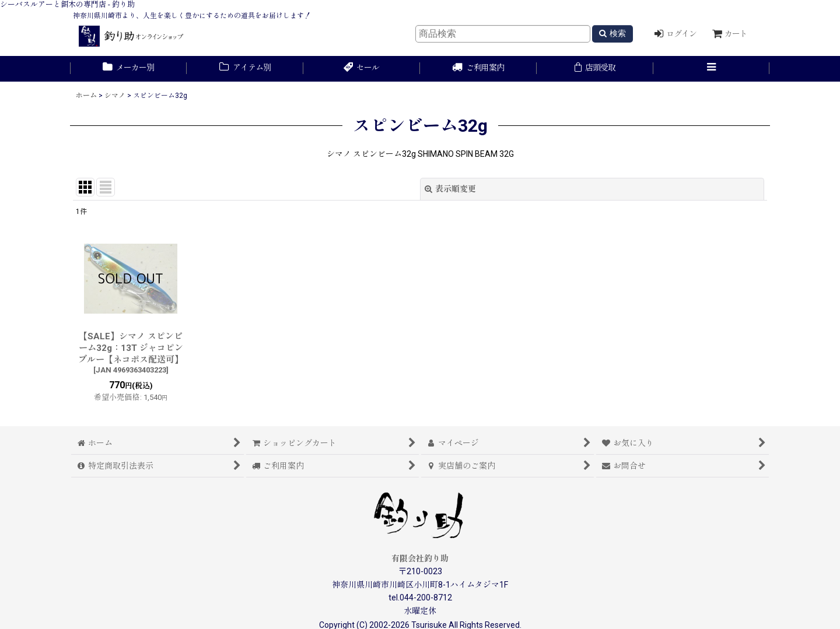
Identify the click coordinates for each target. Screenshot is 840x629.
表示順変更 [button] (450, 189)
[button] (712, 69)
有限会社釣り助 (420, 558)
